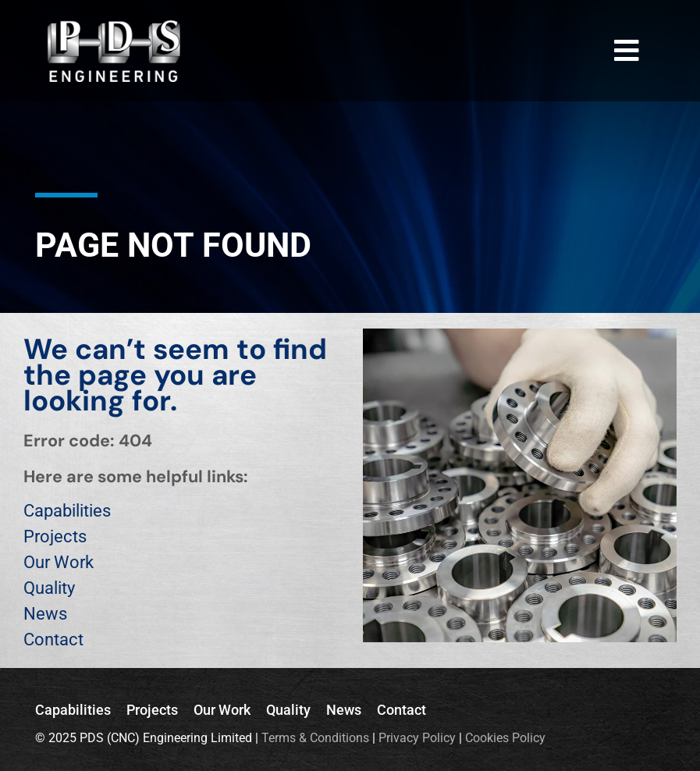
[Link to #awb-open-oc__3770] (627, 51)
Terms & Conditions (315, 738)
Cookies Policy (505, 738)
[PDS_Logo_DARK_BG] (114, 26)
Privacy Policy (417, 738)
